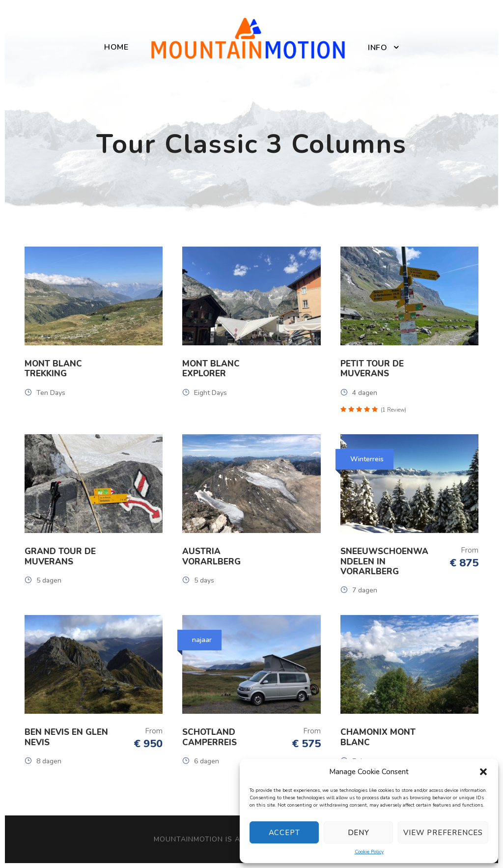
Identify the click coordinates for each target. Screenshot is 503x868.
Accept (284, 833)
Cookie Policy (369, 852)
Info (377, 48)
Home (116, 47)
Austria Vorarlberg (211, 556)
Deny (359, 833)
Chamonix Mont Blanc (378, 737)
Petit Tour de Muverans (372, 369)
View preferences (443, 833)
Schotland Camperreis (210, 737)
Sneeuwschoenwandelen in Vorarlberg (384, 561)
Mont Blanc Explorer (211, 369)
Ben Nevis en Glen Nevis (66, 737)
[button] (483, 772)
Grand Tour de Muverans (60, 556)
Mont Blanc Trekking (53, 369)
